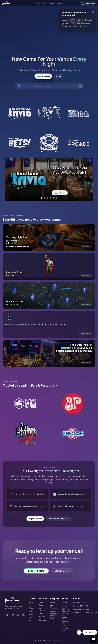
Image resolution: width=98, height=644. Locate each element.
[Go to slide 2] (45, 198)
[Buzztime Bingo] (78, 114)
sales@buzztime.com (81, 609)
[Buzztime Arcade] (78, 143)
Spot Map (42, 620)
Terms (65, 606)
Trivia (31, 603)
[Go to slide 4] (51, 198)
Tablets (42, 614)
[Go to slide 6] (56, 198)
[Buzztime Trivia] (20, 114)
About (52, 603)
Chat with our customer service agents (66, 626)
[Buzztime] (6, 3)
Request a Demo (35, 520)
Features (52, 3)
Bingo (31, 614)
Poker (31, 611)
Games (44, 3)
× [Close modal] (93, 12)
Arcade (32, 621)
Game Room (77, 20)
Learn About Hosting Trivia (59, 520)
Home (37, 3)
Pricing (59, 76)
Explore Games (63, 572)
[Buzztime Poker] (49, 143)
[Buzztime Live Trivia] (49, 114)
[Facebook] (13, 615)
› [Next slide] (88, 179)
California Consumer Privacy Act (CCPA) (66, 614)
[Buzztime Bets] (20, 143)
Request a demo (43, 76)
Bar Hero (42, 617)
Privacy (65, 603)
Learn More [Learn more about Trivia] (49, 193)
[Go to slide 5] (54, 198)
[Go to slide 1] (42, 198)
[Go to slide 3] (48, 198)
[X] (18, 615)
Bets (31, 618)
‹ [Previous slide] (10, 179)
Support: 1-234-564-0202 (83, 606)
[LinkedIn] (24, 615)
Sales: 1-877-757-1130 (82, 603)
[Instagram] (7, 615)
